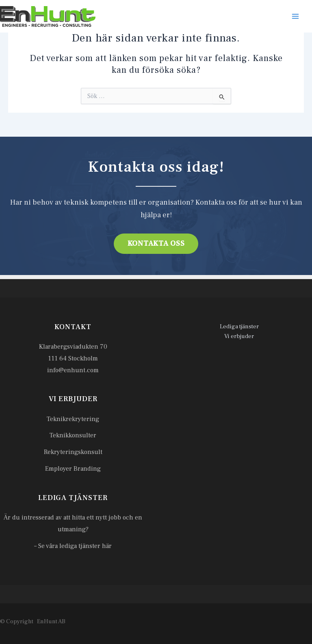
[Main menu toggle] (295, 16)
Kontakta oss (156, 243)
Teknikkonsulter (73, 435)
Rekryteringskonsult (73, 452)
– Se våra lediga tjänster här (73, 546)
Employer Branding (73, 469)
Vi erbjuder (239, 336)
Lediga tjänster (239, 326)
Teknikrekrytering (73, 419)
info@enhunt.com (73, 370)
